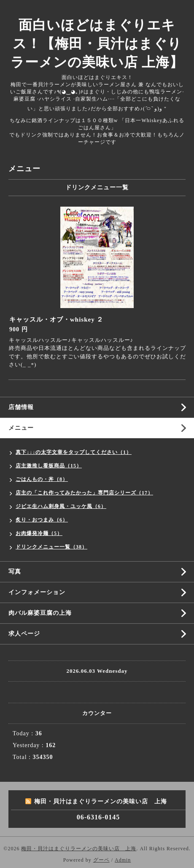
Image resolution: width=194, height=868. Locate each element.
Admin (123, 860)
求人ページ (24, 634)
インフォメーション (37, 592)
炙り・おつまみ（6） (42, 520)
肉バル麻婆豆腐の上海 (40, 613)
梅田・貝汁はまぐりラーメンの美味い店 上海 (79, 849)
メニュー (21, 428)
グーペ (101, 860)
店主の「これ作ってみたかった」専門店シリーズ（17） (84, 493)
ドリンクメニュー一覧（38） (51, 547)
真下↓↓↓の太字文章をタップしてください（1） (74, 452)
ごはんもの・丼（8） (42, 479)
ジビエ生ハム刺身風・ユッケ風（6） (61, 506)
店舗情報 (21, 407)
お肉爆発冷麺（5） (39, 533)
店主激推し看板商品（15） (49, 466)
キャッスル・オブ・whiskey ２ (56, 319)
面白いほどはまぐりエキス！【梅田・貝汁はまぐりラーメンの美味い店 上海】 (97, 44)
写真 (15, 572)
